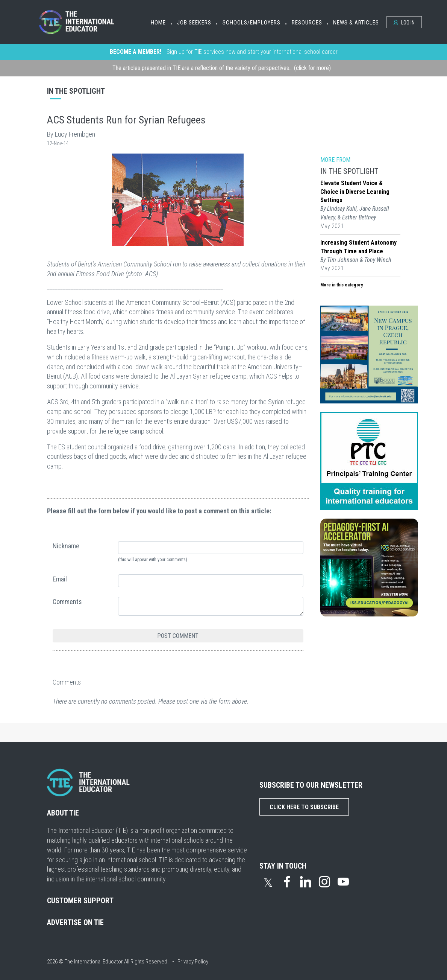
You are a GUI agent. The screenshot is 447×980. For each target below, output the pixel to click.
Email (60, 579)
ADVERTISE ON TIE (75, 922)
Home (158, 23)
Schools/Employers (252, 23)
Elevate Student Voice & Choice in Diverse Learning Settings (355, 192)
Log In (404, 23)
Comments (67, 602)
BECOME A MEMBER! (136, 52)
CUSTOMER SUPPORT (80, 901)
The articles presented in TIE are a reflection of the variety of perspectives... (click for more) (222, 68)
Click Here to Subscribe (304, 807)
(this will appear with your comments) (153, 560)
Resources (307, 23)
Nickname (66, 546)
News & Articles (356, 23)
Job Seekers (194, 23)
